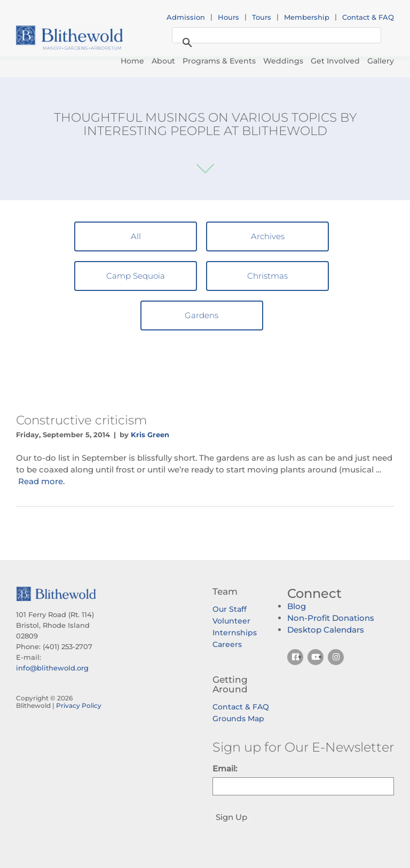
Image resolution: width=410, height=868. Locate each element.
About (163, 61)
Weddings (283, 61)
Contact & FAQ (368, 17)
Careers (227, 644)
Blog (297, 606)
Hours (228, 17)
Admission (186, 17)
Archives (268, 236)
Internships (235, 633)
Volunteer (231, 621)
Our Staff (230, 609)
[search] (275, 36)
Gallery (381, 61)
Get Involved (335, 61)
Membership (307, 17)
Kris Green (150, 435)
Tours (262, 17)
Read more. (41, 481)
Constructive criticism (81, 420)
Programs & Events (219, 61)
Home (132, 61)
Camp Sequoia (136, 276)
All (136, 236)
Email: (225, 768)
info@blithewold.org (52, 668)
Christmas (267, 276)
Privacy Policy (79, 705)
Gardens (202, 315)
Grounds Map (238, 719)
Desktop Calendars (326, 630)
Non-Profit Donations (331, 618)
